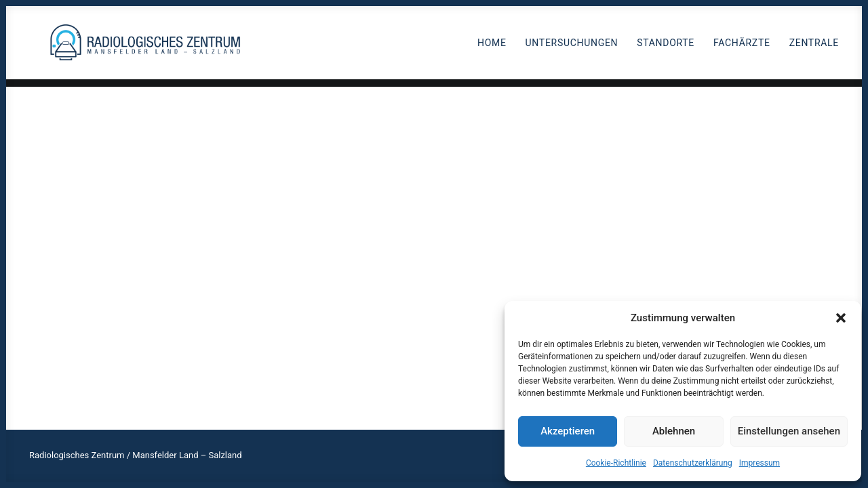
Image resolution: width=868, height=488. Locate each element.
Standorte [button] (666, 47)
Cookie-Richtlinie (616, 463)
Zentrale (814, 47)
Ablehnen (674, 431)
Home (492, 47)
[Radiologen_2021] (150, 46)
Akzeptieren (568, 431)
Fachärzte (742, 47)
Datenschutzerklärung (693, 463)
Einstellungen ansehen (789, 431)
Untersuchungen (572, 47)
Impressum (759, 463)
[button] (841, 318)
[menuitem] (497, 46)
